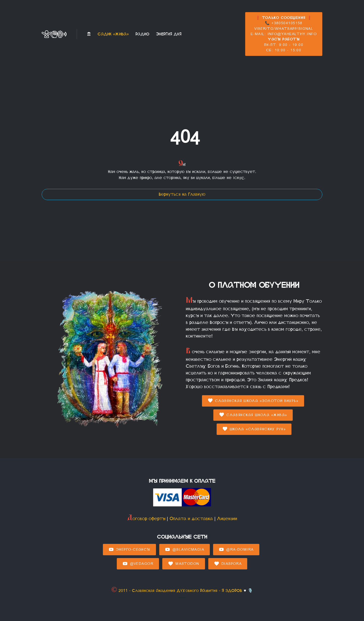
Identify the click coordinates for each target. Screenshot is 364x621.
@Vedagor (138, 564)
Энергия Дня (169, 34)
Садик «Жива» (113, 34)
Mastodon (184, 564)
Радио (142, 34)
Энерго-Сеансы (129, 550)
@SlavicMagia (185, 550)
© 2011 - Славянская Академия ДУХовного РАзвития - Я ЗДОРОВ (177, 591)
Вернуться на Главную (182, 194)
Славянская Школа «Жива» (253, 415)
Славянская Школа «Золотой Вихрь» (253, 401)
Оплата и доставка (191, 519)
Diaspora (228, 564)
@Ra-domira (236, 550)
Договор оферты (146, 519)
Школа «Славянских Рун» (254, 429)
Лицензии (227, 519)
